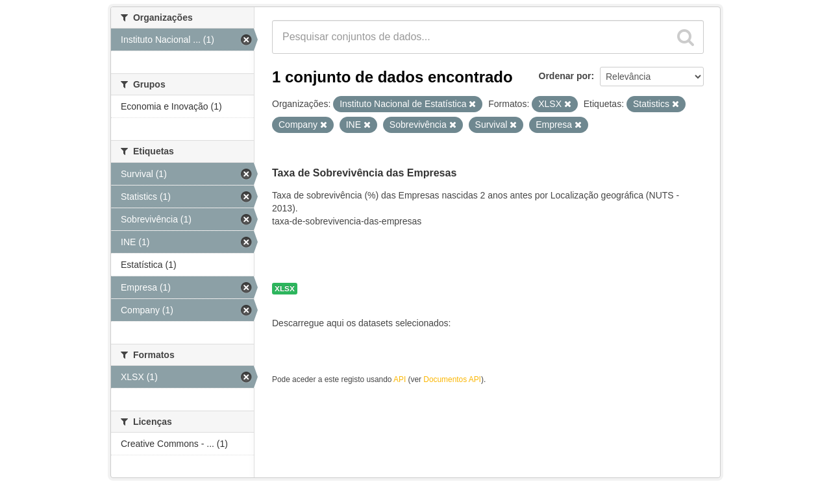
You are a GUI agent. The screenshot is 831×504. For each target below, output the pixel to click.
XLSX (285, 289)
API (400, 379)
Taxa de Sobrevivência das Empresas (364, 173)
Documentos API (452, 379)
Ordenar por (565, 76)
